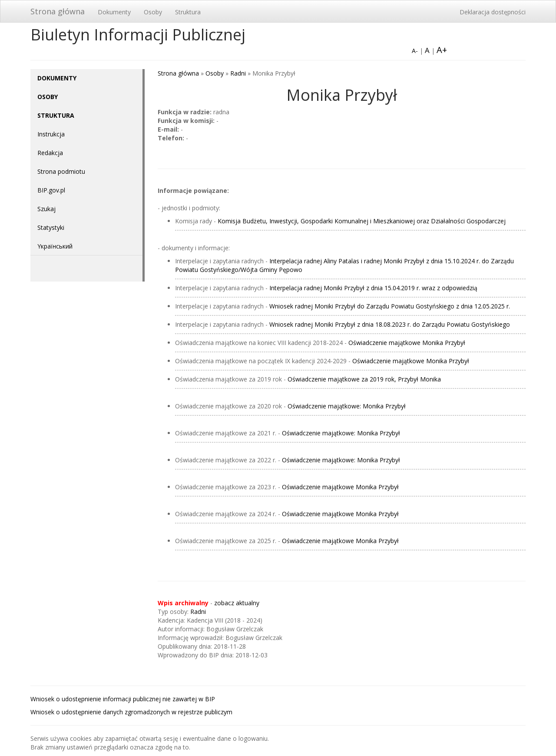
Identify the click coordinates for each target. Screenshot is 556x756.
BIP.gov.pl (51, 190)
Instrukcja (51, 134)
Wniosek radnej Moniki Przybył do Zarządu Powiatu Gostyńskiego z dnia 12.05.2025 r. (390, 306)
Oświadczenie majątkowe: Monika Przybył (347, 406)
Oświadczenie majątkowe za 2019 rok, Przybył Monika (364, 379)
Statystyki (51, 227)
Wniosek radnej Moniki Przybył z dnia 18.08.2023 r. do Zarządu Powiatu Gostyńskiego (390, 324)
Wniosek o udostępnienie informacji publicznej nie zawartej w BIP (123, 699)
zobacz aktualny (237, 603)
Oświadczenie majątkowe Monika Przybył (407, 343)
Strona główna (58, 11)
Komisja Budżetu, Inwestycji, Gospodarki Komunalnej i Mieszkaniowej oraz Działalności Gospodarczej (362, 221)
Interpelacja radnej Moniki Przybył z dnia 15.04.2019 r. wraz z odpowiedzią (373, 288)
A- (415, 51)
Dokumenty (114, 12)
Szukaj (46, 209)
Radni (238, 73)
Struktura (188, 12)
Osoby (153, 12)
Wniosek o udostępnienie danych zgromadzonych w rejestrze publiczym (131, 712)
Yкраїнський (55, 246)
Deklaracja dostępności (493, 12)
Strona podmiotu (61, 171)
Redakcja (50, 153)
